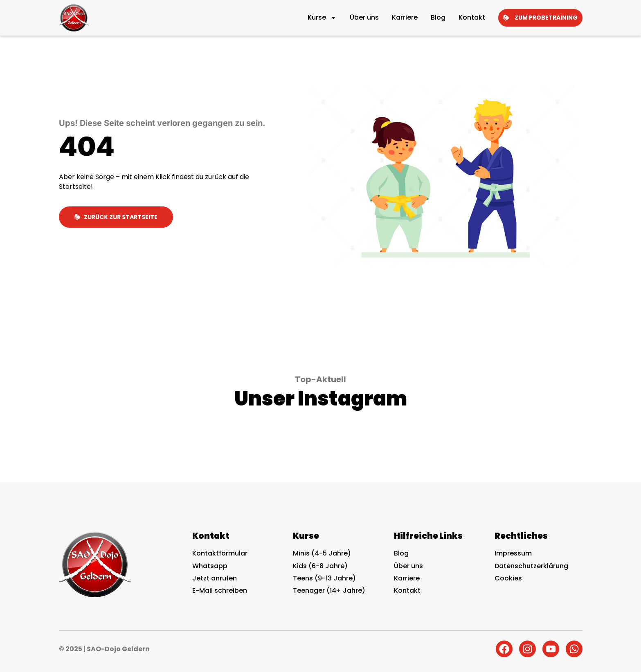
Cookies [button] (508, 578)
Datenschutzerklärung (531, 566)
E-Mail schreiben (220, 590)
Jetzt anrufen (215, 578)
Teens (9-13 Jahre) (324, 578)
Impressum (513, 553)
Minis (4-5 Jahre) (322, 553)
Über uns (364, 17)
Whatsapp (210, 566)
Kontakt (472, 17)
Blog (438, 17)
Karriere (405, 17)
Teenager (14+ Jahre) (329, 590)
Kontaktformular (220, 553)
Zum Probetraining (540, 18)
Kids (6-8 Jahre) (320, 566)
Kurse (322, 18)
